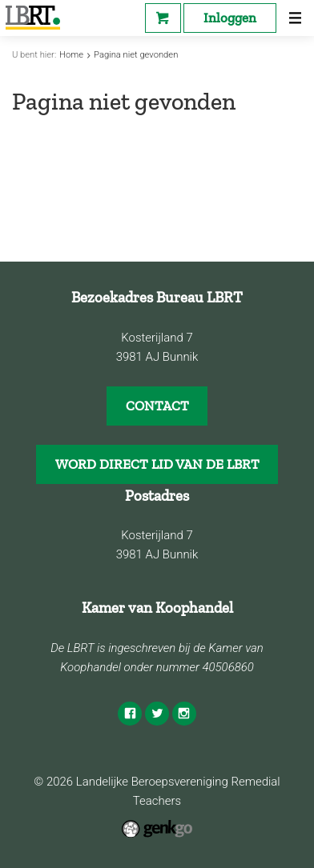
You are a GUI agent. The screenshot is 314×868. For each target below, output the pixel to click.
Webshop (163, 18)
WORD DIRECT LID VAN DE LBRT (157, 464)
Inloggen (230, 18)
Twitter (157, 714)
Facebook (130, 714)
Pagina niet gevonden (136, 55)
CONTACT (157, 406)
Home (71, 55)
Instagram (184, 714)
